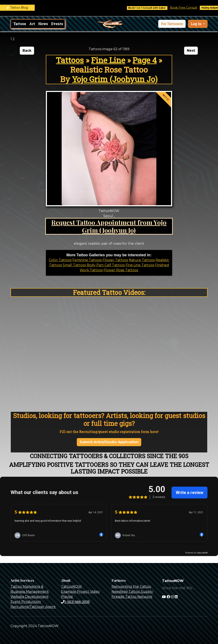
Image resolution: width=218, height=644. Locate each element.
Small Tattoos (74, 265)
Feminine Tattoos (87, 260)
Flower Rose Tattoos (121, 270)
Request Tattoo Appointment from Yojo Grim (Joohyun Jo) (109, 226)
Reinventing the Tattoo (131, 587)
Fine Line (108, 60)
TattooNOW (71, 587)
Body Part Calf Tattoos (106, 265)
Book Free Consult (187, 8)
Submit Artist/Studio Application (109, 442)
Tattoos (20, 24)
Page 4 (145, 60)
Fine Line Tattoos (140, 265)
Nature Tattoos (142, 260)
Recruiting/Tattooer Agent (33, 607)
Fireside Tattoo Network (132, 597)
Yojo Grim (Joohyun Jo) (115, 79)
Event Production (26, 602)
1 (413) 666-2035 (75, 602)
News (43, 24)
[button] (172, 24)
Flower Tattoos (115, 260)
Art (32, 24)
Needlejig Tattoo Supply (132, 592)
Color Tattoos (60, 260)
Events (57, 24)
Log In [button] (197, 24)
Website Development (30, 597)
